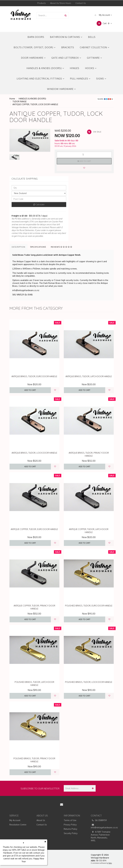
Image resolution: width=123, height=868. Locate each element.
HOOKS (91, 68)
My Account (102, 15)
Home (12, 99)
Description (18, 247)
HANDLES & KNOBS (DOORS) (45, 68)
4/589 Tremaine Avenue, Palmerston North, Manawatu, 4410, (101, 836)
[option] (30, 140)
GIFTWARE (94, 58)
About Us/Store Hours (61, 3)
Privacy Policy (70, 825)
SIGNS (101, 79)
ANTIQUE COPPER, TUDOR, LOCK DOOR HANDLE (35, 104)
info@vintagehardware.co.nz (102, 826)
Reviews (61, 247)
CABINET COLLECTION (95, 47)
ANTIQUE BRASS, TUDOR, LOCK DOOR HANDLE (34, 453)
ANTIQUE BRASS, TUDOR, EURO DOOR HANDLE (34, 376)
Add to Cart (84, 161)
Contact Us (81, 3)
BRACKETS (68, 47)
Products (42, 3)
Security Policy (71, 833)
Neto (110, 863)
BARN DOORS (36, 37)
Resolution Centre (18, 825)
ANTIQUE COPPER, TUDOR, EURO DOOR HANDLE (34, 529)
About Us (41, 820)
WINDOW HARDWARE (61, 89)
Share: (105, 99)
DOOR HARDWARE (33, 58)
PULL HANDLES (80, 79)
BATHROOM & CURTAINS (66, 37)
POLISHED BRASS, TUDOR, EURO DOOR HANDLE (89, 606)
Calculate (39, 204)
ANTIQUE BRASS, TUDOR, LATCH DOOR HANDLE (89, 376)
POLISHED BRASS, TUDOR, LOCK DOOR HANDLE (89, 682)
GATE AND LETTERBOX (66, 58)
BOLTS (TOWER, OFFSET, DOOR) (35, 47)
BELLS (92, 37)
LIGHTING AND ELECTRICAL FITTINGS (40, 79)
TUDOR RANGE (19, 101)
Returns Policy (70, 829)
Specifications (38, 247)
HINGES (75, 68)
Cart (104, 23)
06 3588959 (99, 820)
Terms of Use (70, 820)
